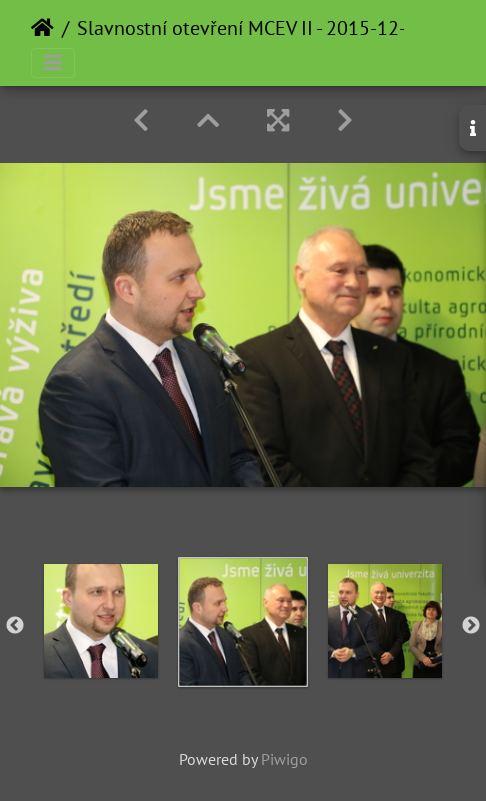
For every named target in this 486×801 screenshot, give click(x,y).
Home (42, 28)
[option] (101, 621)
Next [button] (471, 626)
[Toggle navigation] (53, 63)
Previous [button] (15, 626)
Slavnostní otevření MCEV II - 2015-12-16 (252, 28)
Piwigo (284, 759)
